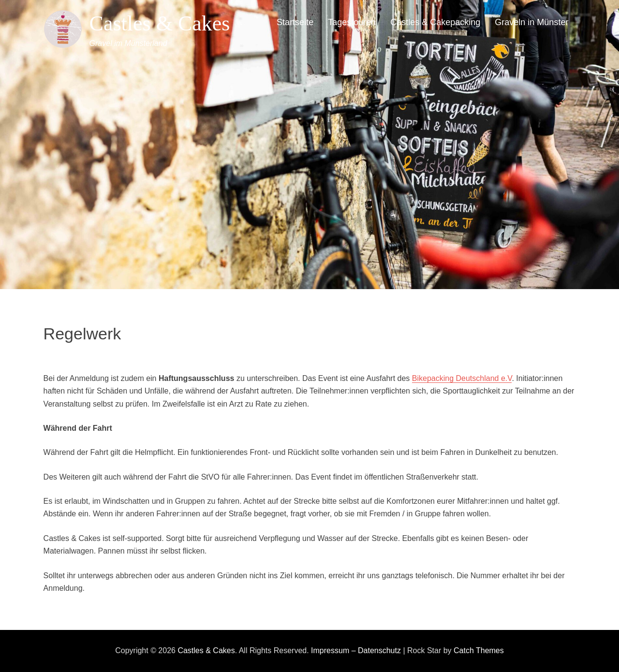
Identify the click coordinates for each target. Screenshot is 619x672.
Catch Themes (479, 650)
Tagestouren (352, 22)
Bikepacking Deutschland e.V (462, 378)
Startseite (295, 22)
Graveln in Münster (531, 22)
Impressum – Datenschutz (356, 650)
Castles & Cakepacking (435, 22)
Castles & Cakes (160, 23)
